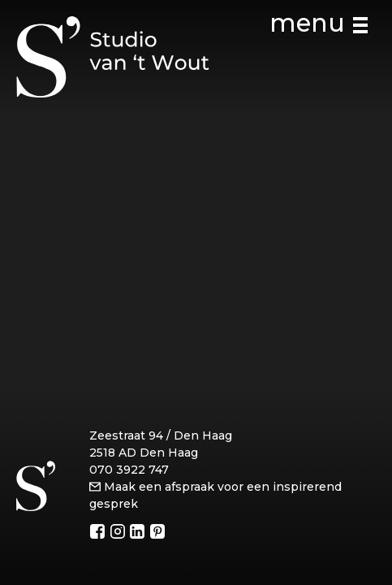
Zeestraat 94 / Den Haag (161, 435)
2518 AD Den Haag (144, 453)
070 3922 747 (129, 470)
